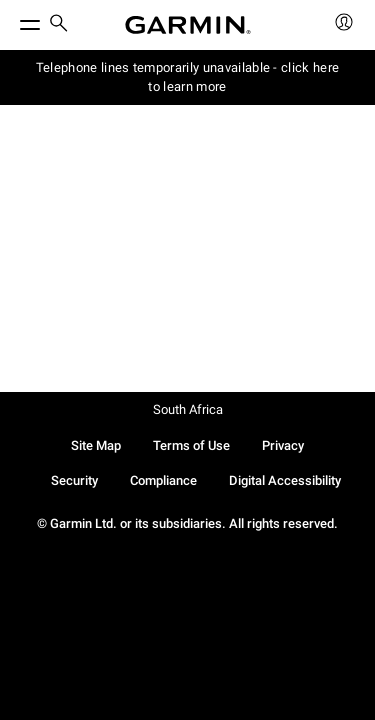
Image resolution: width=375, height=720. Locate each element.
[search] (59, 25)
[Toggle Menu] (12, 20)
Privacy (283, 445)
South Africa (188, 409)
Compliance (163, 480)
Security (74, 480)
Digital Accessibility (285, 480)
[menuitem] (59, 25)
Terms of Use (191, 445)
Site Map (96, 445)
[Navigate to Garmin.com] (188, 25)
